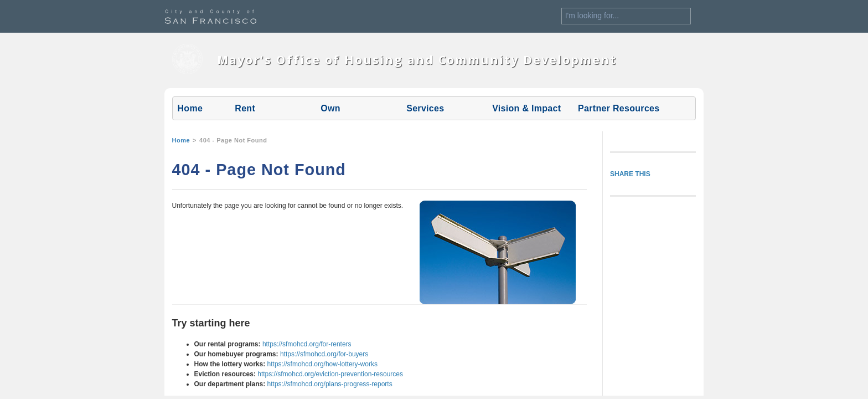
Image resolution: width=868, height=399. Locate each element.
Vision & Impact (526, 108)
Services (425, 108)
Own (330, 108)
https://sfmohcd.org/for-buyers (324, 354)
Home (190, 108)
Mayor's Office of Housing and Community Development (417, 60)
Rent (245, 108)
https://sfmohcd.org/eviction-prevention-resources (330, 374)
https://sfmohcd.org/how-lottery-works (322, 364)
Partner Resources (619, 108)
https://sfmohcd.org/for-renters (307, 344)
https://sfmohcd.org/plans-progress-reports (330, 384)
